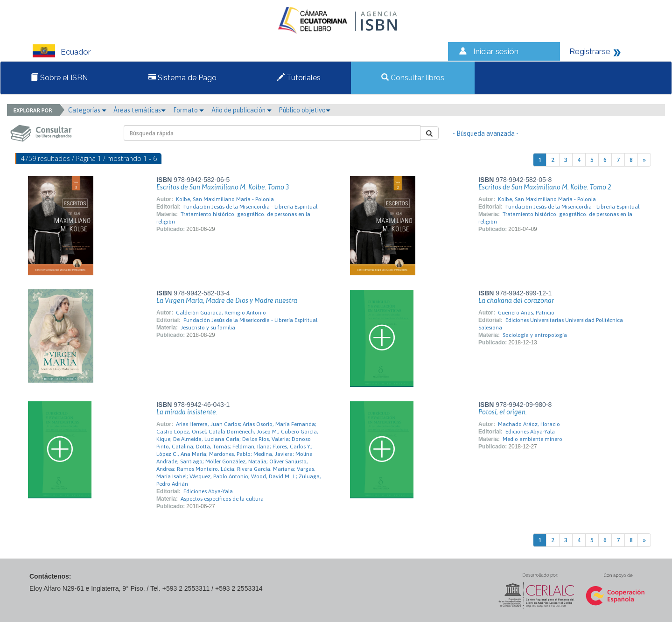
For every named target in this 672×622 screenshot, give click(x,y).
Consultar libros (413, 78)
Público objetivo (304, 110)
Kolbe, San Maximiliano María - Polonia (225, 199)
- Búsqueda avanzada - (486, 133)
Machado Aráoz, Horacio (529, 424)
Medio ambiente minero (532, 439)
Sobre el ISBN (59, 78)
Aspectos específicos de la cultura (222, 499)
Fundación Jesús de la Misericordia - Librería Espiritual (250, 207)
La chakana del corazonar (516, 301)
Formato (189, 110)
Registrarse (590, 51)
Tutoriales (299, 78)
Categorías (87, 110)
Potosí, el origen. (503, 412)
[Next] (644, 160)
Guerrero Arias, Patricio (526, 313)
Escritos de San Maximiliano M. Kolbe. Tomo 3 (223, 187)
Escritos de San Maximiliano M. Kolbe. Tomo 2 (545, 187)
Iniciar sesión (496, 51)
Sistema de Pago (182, 78)
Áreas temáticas (140, 110)
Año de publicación (241, 110)
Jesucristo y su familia (208, 328)
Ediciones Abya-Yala (208, 491)
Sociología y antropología (535, 335)
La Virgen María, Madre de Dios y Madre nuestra (227, 301)
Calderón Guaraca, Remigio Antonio (221, 313)
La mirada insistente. (187, 412)
